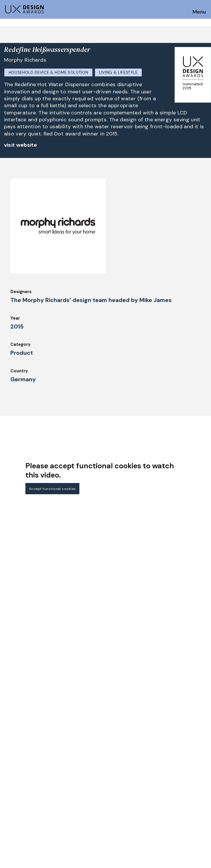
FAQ (8, 770)
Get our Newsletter (29, 718)
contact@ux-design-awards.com (55, 808)
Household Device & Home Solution (48, 72)
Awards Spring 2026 (77, 776)
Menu (199, 12)
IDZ (111, 768)
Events (63, 784)
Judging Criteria (73, 752)
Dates (10, 762)
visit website (21, 145)
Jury (8, 778)
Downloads (119, 776)
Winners (64, 768)
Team (113, 760)
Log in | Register (177, 784)
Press (165, 760)
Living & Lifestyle (118, 72)
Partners (169, 752)
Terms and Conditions (183, 776)
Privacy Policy (174, 768)
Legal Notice (121, 784)
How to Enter (18, 754)
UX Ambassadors (73, 760)
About (114, 752)
